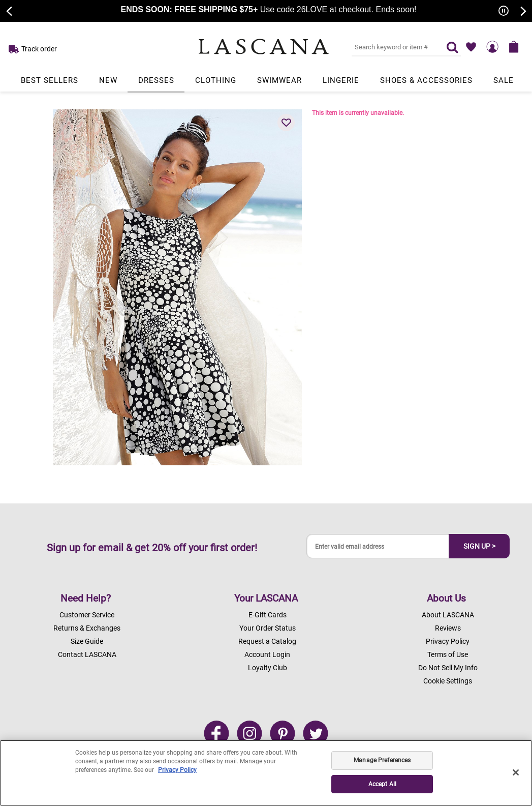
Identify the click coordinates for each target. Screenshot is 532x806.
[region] (266, 773)
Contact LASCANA (87, 654)
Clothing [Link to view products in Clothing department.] (216, 80)
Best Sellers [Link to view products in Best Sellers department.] (50, 80)
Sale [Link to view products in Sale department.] (504, 80)
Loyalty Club (268, 668)
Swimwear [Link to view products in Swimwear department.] (279, 80)
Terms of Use (448, 654)
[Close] (516, 772)
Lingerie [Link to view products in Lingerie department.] (341, 80)
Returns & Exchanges (87, 628)
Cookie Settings (448, 681)
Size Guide (87, 641)
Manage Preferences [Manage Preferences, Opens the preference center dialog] (382, 760)
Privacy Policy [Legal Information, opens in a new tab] (177, 770)
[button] (286, 123)
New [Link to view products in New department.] (108, 80)
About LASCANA (448, 615)
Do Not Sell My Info (448, 668)
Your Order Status (268, 628)
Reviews (448, 628)
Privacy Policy (448, 641)
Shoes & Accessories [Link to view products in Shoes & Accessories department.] (426, 80)
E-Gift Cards (268, 615)
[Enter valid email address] (378, 546)
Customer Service (87, 615)
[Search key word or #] (393, 47)
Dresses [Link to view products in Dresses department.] (156, 80)
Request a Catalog (267, 641)
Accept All (382, 784)
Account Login (267, 654)
